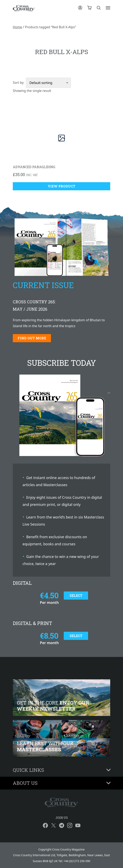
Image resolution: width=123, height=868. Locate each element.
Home (17, 27)
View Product (62, 186)
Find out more (32, 338)
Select (76, 595)
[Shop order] (48, 83)
